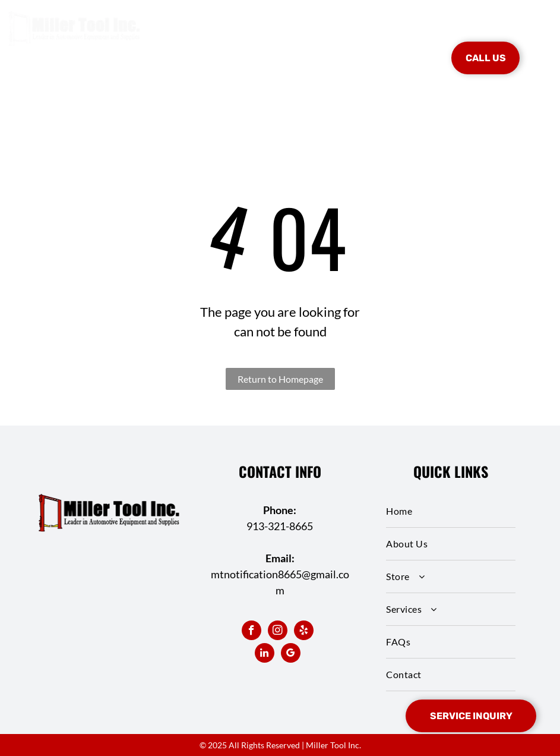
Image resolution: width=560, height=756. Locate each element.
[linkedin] (265, 654)
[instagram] (278, 632)
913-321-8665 (280, 526)
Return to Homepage (280, 379)
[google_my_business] (291, 654)
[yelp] (304, 632)
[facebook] (251, 632)
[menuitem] (192, 40)
